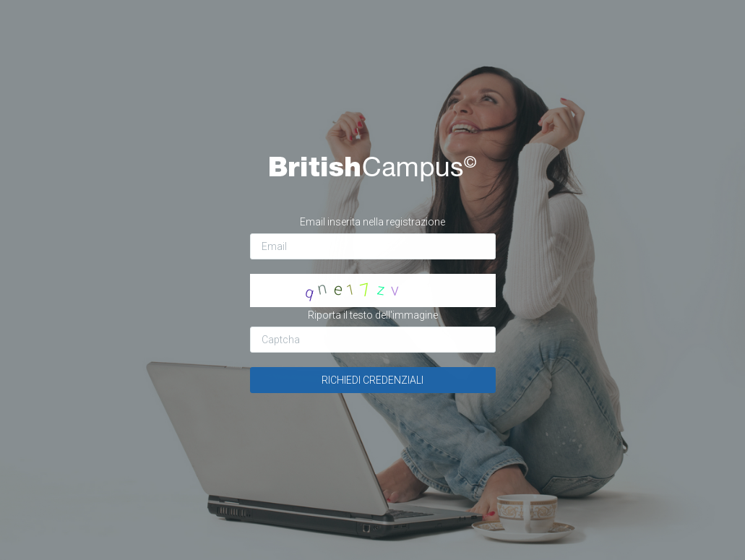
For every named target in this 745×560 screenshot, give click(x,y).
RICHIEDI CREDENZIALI (372, 380)
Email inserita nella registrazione (372, 222)
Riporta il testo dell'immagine (373, 315)
